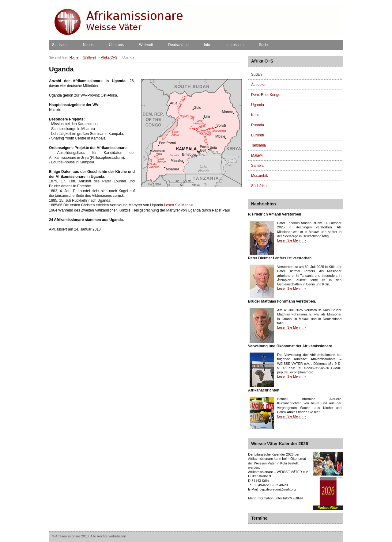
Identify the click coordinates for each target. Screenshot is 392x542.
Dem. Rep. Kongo (266, 95)
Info (207, 45)
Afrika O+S (109, 57)
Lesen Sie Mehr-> (179, 205)
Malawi (257, 155)
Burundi (257, 135)
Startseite (60, 45)
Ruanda (258, 125)
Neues (88, 45)
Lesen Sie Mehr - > (291, 240)
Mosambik (260, 176)
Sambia (257, 166)
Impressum (234, 45)
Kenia (256, 115)
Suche (264, 45)
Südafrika (259, 186)
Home (74, 57)
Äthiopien (259, 85)
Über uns (116, 45)
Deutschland (178, 45)
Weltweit (146, 45)
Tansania (258, 145)
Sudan (256, 74)
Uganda (258, 105)
